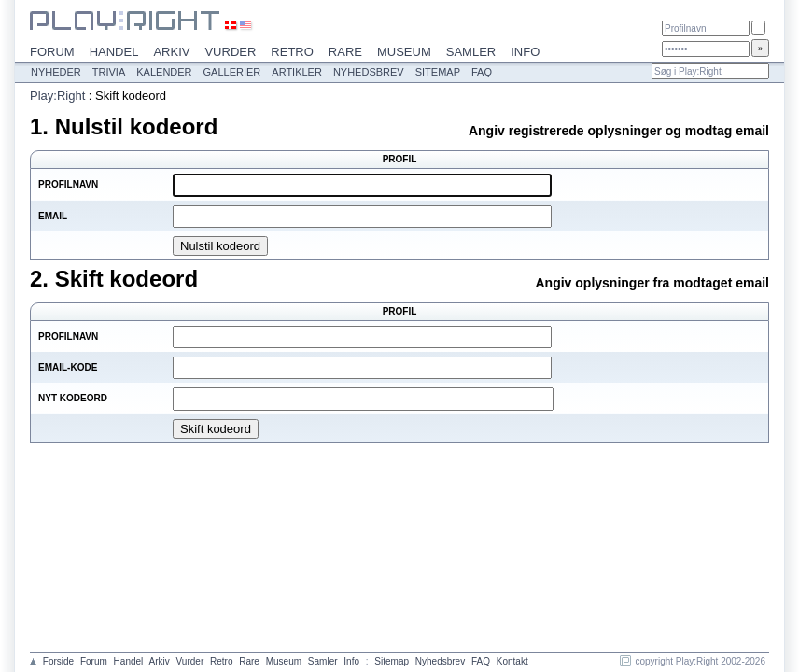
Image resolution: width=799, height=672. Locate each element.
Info (525, 52)
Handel (114, 52)
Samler (471, 52)
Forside (58, 661)
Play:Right (57, 96)
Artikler (297, 72)
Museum (404, 52)
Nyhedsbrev (369, 72)
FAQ (482, 72)
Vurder (230, 52)
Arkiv (171, 52)
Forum (52, 52)
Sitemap (438, 72)
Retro (292, 52)
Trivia (109, 72)
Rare (345, 52)
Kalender (164, 72)
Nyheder (56, 72)
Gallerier (232, 72)
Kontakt (512, 661)
